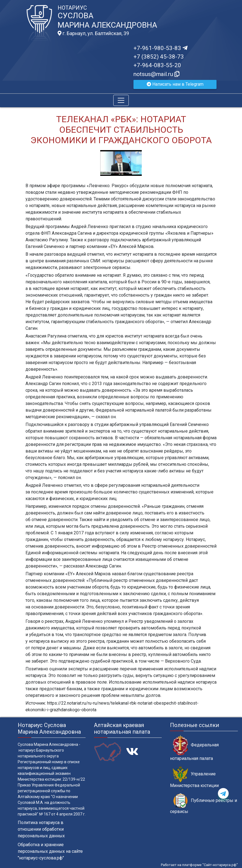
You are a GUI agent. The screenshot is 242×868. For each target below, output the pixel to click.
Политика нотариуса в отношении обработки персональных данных (41, 829)
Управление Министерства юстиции (194, 777)
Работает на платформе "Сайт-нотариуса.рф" (199, 865)
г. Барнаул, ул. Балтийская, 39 (93, 33)
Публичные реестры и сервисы (204, 804)
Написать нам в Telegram (175, 84)
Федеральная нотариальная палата (194, 748)
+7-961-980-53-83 (160, 48)
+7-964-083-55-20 (157, 65)
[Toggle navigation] (121, 100)
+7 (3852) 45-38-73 (159, 57)
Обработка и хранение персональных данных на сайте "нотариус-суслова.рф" (50, 851)
